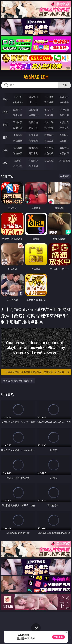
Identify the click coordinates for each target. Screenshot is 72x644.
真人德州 (33, 97)
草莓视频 (49, 161)
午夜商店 (33, 161)
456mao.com (36, 77)
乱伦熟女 (49, 128)
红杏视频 (18, 166)
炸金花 (33, 102)
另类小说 (33, 153)
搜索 (64, 85)
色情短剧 (33, 166)
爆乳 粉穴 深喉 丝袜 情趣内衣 (18, 381)
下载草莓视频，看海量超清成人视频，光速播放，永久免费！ (37, 372)
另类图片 (64, 141)
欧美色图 (49, 135)
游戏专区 (64, 97)
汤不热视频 (64, 161)
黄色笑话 (49, 153)
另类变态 (64, 128)
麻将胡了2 (18, 102)
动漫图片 (64, 135)
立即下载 (59, 637)
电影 (5, 125)
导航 (5, 163)
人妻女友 (49, 148)
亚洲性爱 (18, 122)
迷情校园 (18, 153)
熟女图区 (49, 141)
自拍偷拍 (33, 110)
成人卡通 (49, 122)
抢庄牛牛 (64, 102)
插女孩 (18, 161)
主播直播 (49, 115)
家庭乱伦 (33, 148)
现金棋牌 (49, 102)
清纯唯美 (33, 141)
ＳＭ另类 (64, 115)
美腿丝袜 (18, 141)
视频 (5, 112)
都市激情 (18, 148)
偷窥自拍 (18, 135)
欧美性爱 (64, 122)
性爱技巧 (64, 153)
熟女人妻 (18, 115)
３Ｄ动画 (64, 110)
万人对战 (49, 97)
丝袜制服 (33, 115)
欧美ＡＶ (49, 110)
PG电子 (18, 97)
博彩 (5, 99)
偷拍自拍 (33, 122)
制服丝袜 (18, 128)
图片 (5, 137)
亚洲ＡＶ (18, 110)
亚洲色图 (33, 135)
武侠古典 (64, 148)
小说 (5, 150)
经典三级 (33, 128)
